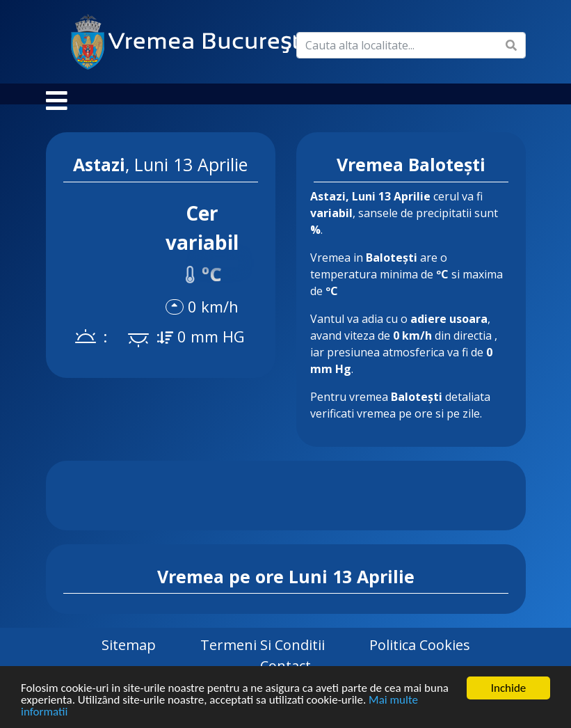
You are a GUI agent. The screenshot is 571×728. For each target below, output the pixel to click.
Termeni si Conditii (263, 659)
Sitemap (129, 659)
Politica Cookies (420, 659)
